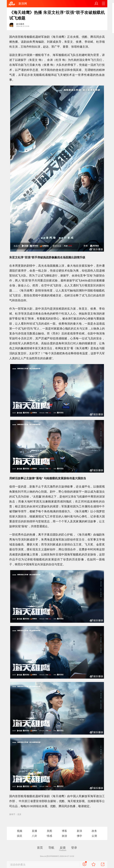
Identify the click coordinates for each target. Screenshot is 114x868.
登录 (74, 848)
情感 (49, 836)
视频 (20, 831)
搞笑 (20, 836)
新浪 (79, 831)
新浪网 (23, 4)
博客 (64, 831)
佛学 (79, 836)
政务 (94, 831)
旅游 (64, 836)
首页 (40, 848)
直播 (34, 831)
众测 (94, 836)
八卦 (34, 836)
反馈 (63, 848)
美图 (49, 831)
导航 (51, 848)
